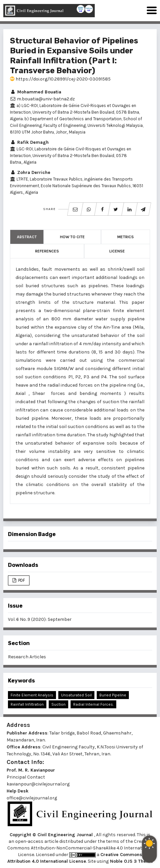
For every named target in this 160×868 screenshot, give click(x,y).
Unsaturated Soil (76, 695)
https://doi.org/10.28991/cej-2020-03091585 (60, 79)
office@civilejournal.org (32, 798)
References (47, 251)
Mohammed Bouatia (36, 92)
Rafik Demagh (29, 142)
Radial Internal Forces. (93, 704)
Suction (58, 704)
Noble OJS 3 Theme (131, 861)
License (117, 251)
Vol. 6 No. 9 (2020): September (40, 619)
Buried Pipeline (113, 695)
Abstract (27, 237)
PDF (21, 580)
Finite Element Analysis (32, 695)
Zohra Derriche (30, 172)
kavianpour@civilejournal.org (38, 784)
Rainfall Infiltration (27, 704)
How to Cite (72, 237)
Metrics (126, 237)
